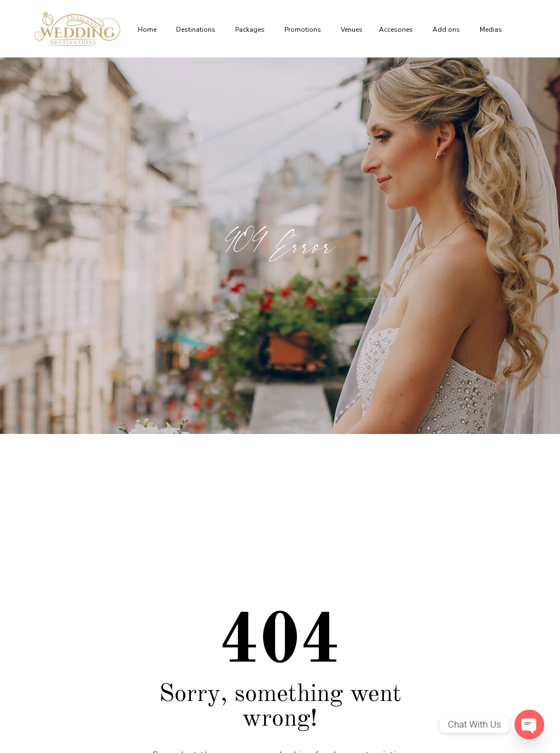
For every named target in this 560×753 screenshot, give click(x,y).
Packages (252, 30)
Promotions (304, 30)
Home (149, 30)
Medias (492, 30)
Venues (352, 30)
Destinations (197, 30)
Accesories (398, 30)
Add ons (448, 30)
